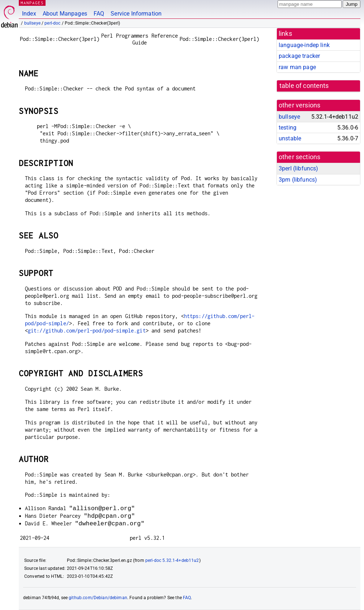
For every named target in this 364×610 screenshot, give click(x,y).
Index (29, 14)
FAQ (99, 14)
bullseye (32, 23)
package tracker (299, 56)
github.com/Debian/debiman (98, 598)
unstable (290, 138)
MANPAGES (32, 3)
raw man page (297, 67)
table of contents (304, 86)
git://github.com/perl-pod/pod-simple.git (87, 331)
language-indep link (304, 45)
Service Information (136, 14)
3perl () (298, 168)
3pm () (298, 180)
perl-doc (52, 23)
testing (288, 128)
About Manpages (65, 14)
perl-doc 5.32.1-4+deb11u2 (172, 560)
